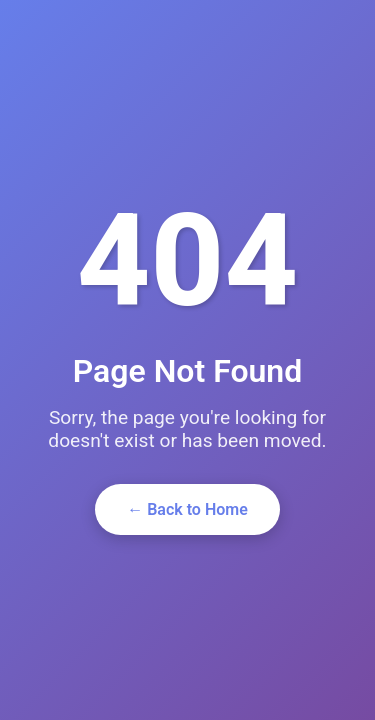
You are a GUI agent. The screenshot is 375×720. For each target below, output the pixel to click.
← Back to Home (187, 509)
